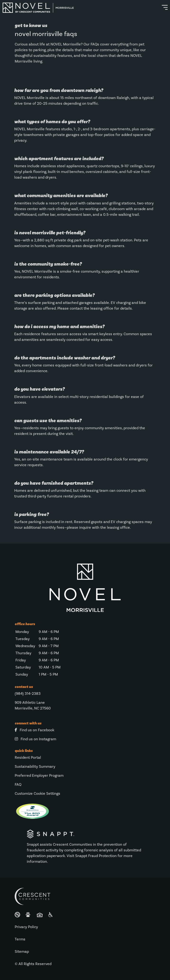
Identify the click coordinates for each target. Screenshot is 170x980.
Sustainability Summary (35, 767)
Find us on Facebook (34, 730)
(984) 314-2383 (28, 694)
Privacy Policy (26, 927)
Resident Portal (28, 758)
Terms (20, 939)
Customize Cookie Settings (37, 794)
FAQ (18, 785)
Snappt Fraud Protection (96, 856)
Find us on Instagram (35, 739)
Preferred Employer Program (39, 776)
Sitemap (22, 952)
